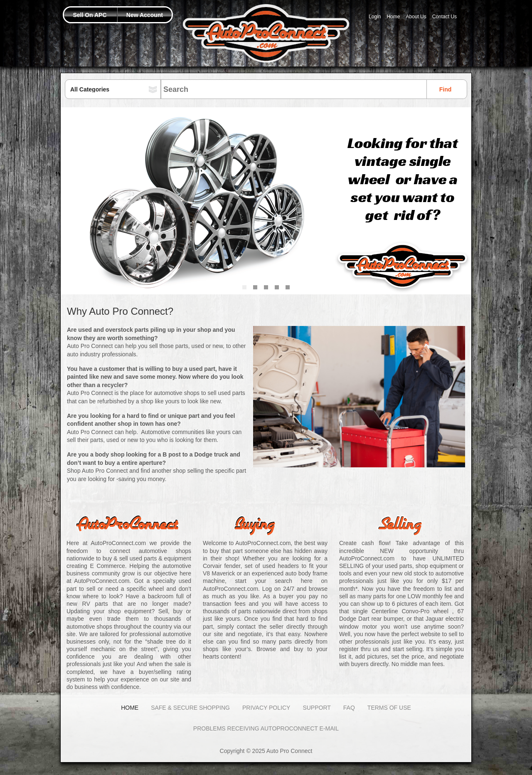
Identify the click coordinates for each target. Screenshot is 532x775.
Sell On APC (90, 15)
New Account (145, 15)
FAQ (349, 708)
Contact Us (445, 17)
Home (393, 17)
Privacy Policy (266, 708)
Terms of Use (389, 708)
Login (375, 17)
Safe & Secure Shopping (190, 708)
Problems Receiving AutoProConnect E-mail (266, 728)
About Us (416, 17)
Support (316, 708)
